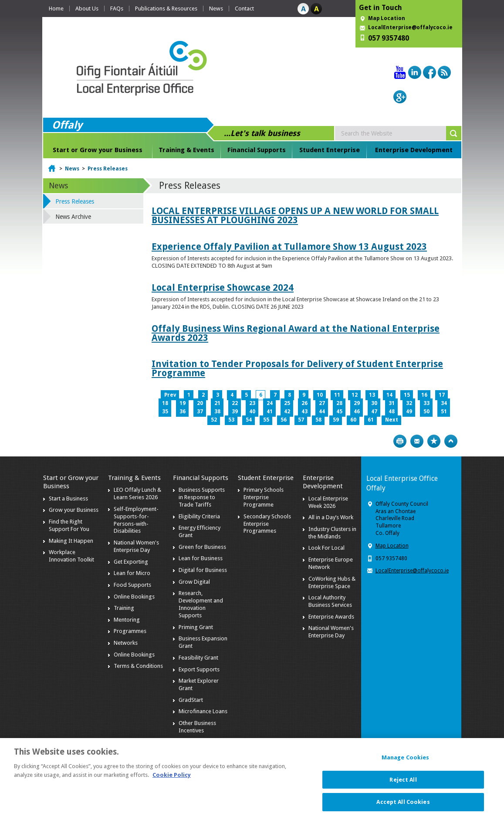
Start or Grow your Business (98, 150)
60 (353, 420)
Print (400, 441)
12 (355, 395)
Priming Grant (196, 627)
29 (357, 403)
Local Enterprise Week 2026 (328, 502)
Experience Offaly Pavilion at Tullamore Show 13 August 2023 (289, 247)
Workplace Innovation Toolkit (71, 556)
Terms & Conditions (138, 666)
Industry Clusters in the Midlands (332, 533)
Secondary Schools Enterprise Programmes (267, 524)
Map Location (387, 18)
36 (183, 412)
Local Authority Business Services (330, 601)
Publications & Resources (166, 9)
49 (409, 412)
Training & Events (186, 150)
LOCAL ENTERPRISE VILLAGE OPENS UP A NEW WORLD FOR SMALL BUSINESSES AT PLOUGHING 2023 (295, 215)
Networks (126, 643)
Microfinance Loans (203, 711)
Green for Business (202, 547)
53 (231, 420)
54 (249, 420)
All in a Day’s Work (331, 517)
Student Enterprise (330, 150)
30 (374, 403)
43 (304, 412)
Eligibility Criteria (199, 516)
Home (56, 9)
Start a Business (68, 498)
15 (407, 395)
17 (442, 395)
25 (287, 403)
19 (183, 403)
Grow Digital (194, 582)
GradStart (191, 700)
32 (409, 403)
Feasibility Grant (198, 658)
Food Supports (132, 585)
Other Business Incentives (197, 727)
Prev (170, 395)
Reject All (403, 784)
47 (374, 412)
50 (426, 412)
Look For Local (326, 548)
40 (252, 412)
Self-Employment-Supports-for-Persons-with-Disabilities (136, 520)
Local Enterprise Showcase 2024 (223, 288)
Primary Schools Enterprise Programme (264, 497)
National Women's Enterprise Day (136, 546)
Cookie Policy (172, 779)
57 (301, 420)
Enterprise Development (414, 150)
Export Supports (199, 669)
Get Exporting (131, 562)
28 (339, 403)
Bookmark (434, 441)
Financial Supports (257, 150)
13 (372, 395)
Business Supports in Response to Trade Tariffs (202, 497)
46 (357, 412)
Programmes (130, 631)
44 (322, 412)
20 (200, 403)
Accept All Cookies (403, 807)
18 (165, 403)
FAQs (117, 9)
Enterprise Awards (331, 617)
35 (165, 412)
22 (235, 403)
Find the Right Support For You (69, 525)
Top (451, 441)
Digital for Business (203, 570)
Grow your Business (74, 510)
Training (124, 608)
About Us (87, 9)
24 (270, 403)
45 (339, 412)
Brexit (186, 742)
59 (336, 420)
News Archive (73, 217)
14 (389, 395)
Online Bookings (134, 597)
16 (424, 395)
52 (214, 420)
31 (392, 403)
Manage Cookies (406, 762)
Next (392, 420)
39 (235, 412)
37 (200, 412)
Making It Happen (71, 541)
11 (337, 395)
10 (320, 395)
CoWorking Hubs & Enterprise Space (332, 582)
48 (392, 412)
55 (266, 420)
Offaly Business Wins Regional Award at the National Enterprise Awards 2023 (296, 333)
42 (287, 412)
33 (426, 403)
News (216, 9)
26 (304, 403)
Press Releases (108, 169)
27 (322, 403)
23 (252, 403)
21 (217, 403)
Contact (244, 9)
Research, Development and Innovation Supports (201, 604)
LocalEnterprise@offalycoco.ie (410, 27)
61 (371, 420)
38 (217, 412)
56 (284, 420)
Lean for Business (201, 558)
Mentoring (127, 620)
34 (444, 403)
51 (444, 412)
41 (270, 412)
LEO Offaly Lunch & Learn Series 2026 (137, 493)
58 (318, 420)
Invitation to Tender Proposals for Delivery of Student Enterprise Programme (297, 368)
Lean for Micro (132, 573)
